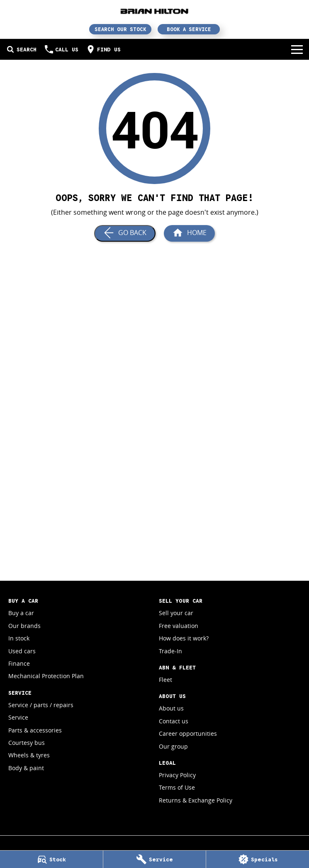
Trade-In (170, 651)
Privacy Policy (177, 775)
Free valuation (179, 626)
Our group (173, 746)
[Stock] (51, 859)
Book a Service (189, 29)
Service (18, 717)
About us (171, 708)
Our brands (24, 626)
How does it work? (184, 638)
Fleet (165, 680)
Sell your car (176, 613)
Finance (19, 663)
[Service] (155, 859)
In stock (19, 638)
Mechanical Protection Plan (46, 676)
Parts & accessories (35, 730)
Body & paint (26, 768)
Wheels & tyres (29, 755)
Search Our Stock (120, 29)
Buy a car (21, 613)
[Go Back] (125, 233)
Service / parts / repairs (41, 705)
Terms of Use (177, 787)
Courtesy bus (27, 743)
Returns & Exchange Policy (196, 800)
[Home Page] (154, 11)
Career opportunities (188, 733)
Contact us (174, 721)
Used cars (22, 651)
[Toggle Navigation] (297, 49)
